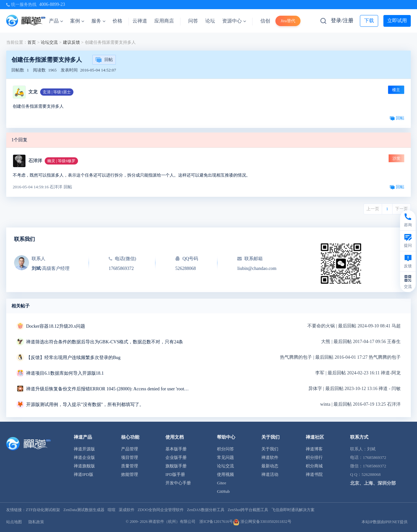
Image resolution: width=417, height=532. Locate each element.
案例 (77, 21)
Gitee (222, 483)
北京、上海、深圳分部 (373, 483)
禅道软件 (270, 457)
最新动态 (270, 466)
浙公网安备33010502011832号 (262, 522)
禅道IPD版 (84, 474)
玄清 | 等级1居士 (57, 92)
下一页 (402, 209)
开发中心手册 (178, 483)
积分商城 (314, 466)
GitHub (223, 491)
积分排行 (314, 457)
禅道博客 (314, 449)
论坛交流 (49, 42)
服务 (98, 21)
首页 (32, 42)
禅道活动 (270, 474)
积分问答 (225, 449)
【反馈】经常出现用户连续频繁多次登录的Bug (73, 358)
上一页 (373, 209)
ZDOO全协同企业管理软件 (161, 510)
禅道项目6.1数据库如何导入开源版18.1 (65, 373)
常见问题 (225, 457)
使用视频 (225, 474)
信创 (265, 21)
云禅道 (140, 21)
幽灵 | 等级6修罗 (61, 161)
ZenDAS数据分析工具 (206, 510)
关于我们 (270, 449)
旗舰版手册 (176, 466)
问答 (193, 21)
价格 (117, 21)
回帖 (104, 60)
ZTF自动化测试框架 (43, 510)
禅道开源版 (84, 449)
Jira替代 (288, 21)
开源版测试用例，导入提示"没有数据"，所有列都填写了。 (85, 405)
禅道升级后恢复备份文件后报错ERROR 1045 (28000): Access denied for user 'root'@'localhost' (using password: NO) (108, 389)
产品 (56, 21)
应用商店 (164, 21)
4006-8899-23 (52, 4)
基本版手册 (176, 449)
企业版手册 (176, 457)
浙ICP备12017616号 (216, 522)
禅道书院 (314, 474)
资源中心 (234, 21)
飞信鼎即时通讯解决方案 (293, 510)
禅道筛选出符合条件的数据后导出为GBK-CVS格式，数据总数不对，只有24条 (105, 342)
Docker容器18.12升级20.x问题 (56, 326)
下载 (369, 21)
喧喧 (112, 510)
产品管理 (130, 449)
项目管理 (130, 457)
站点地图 (14, 522)
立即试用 (397, 21)
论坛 (210, 21)
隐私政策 (36, 522)
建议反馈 (71, 42)
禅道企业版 (84, 457)
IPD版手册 (175, 474)
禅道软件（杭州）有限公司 (172, 522)
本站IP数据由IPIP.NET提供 (385, 522)
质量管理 (130, 466)
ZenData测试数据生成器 (84, 510)
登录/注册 (342, 20)
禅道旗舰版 (84, 466)
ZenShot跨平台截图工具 (248, 510)
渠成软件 (127, 510)
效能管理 (130, 474)
